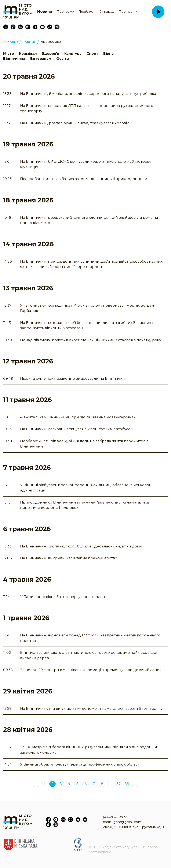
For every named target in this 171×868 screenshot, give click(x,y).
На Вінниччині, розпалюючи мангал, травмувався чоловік (74, 123)
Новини (45, 11)
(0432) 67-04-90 (116, 817)
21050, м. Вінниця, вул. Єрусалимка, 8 (133, 827)
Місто (9, 54)
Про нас (125, 12)
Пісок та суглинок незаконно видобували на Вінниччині (73, 378)
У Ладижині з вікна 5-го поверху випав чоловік (64, 597)
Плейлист (86, 12)
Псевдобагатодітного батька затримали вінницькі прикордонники (84, 179)
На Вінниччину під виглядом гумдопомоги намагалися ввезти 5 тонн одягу (91, 708)
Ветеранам (41, 59)
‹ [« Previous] (36, 784)
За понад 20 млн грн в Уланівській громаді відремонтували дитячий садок (91, 670)
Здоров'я (51, 54)
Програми (65, 12)
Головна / (12, 42)
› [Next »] (135, 784)
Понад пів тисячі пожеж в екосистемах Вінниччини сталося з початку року (91, 340)
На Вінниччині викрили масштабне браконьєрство (69, 558)
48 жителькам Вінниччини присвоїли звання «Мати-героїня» (78, 417)
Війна (108, 54)
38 (127, 784)
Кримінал (28, 54)
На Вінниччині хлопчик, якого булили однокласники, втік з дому (81, 546)
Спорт (92, 54)
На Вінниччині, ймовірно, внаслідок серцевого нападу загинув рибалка (88, 94)
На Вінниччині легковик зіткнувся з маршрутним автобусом (77, 429)
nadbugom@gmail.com (122, 822)
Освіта (63, 59)
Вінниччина (50, 42)
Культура (73, 54)
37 (119, 784)
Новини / (30, 42)
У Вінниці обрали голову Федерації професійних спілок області (80, 764)
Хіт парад (107, 12)
